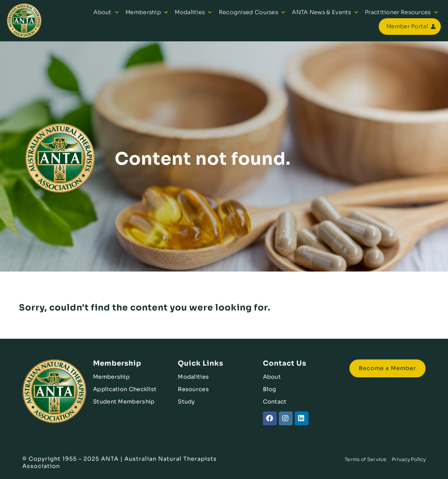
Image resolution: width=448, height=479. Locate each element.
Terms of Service (365, 459)
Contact (275, 402)
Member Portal (407, 26)
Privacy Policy (409, 459)
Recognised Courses (252, 12)
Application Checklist (125, 389)
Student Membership (124, 402)
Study (186, 402)
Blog (270, 389)
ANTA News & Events (325, 12)
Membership (147, 12)
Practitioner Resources (401, 12)
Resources (193, 389)
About (106, 12)
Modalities (193, 12)
